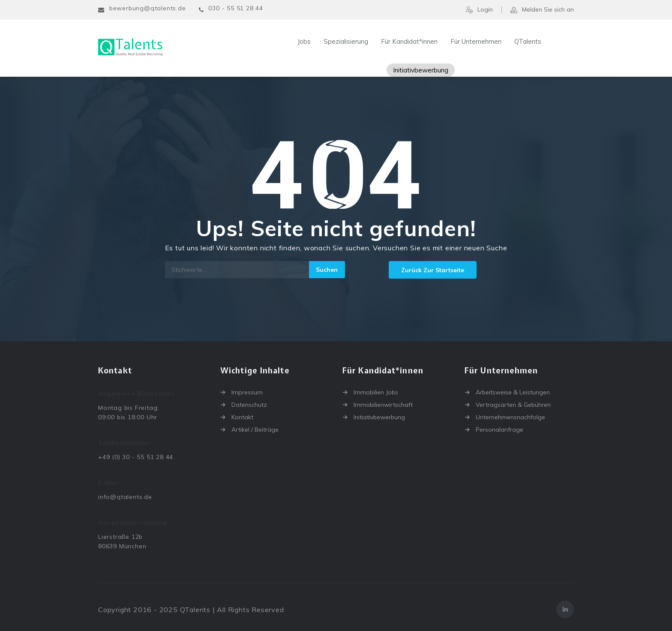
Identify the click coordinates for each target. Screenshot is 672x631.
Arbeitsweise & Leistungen (513, 392)
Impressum (247, 392)
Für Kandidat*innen (409, 41)
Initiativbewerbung (421, 70)
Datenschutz (249, 405)
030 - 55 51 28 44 (236, 8)
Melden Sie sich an (542, 10)
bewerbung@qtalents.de (148, 8)
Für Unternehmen (476, 41)
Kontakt (242, 417)
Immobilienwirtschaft (383, 405)
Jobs (304, 41)
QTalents (528, 41)
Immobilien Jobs (376, 392)
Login (479, 10)
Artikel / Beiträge (255, 430)
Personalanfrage (499, 430)
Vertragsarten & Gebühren (513, 405)
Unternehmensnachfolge (510, 417)
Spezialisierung (346, 41)
